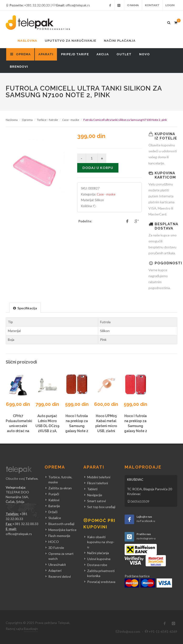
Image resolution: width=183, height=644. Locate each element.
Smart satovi (97, 501)
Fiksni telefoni (98, 483)
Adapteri (55, 570)
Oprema (27, 120)
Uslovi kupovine (99, 559)
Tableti (92, 489)
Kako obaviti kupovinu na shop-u (101, 542)
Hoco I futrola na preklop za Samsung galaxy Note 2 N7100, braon (77, 426)
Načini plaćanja (120, 41)
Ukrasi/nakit (57, 565)
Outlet (124, 54)
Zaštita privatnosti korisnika (101, 573)
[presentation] (25, 308)
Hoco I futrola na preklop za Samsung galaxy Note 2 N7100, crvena (135, 426)
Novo (145, 54)
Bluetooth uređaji (61, 524)
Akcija (103, 54)
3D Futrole (56, 548)
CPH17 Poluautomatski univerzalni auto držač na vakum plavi (19, 426)
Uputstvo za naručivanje (71, 41)
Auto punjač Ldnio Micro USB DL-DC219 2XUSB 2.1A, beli (47, 426)
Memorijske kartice (62, 530)
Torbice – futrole (47, 120)
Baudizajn (31, 629)
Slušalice (55, 518)
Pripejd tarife (75, 54)
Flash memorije (59, 536)
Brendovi (19, 67)
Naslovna (27, 41)
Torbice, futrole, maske (60, 480)
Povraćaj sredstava (101, 582)
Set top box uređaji (101, 507)
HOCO (54, 542)
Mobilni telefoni (99, 477)
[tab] (25, 308)
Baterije (54, 506)
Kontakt (152, 5)
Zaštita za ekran (60, 488)
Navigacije (95, 495)
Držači (53, 512)
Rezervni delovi (60, 576)
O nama (133, 5)
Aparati (46, 54)
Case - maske (71, 120)
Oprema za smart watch (61, 556)
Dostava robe (97, 565)
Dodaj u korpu (98, 168)
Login (170, 5)
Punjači (54, 494)
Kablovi (54, 500)
